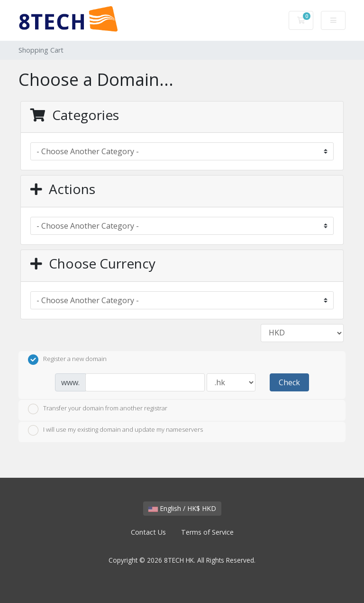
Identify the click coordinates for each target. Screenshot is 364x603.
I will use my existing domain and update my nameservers (115, 430)
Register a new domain (67, 360)
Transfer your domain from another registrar (98, 409)
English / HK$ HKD (182, 508)
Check (289, 382)
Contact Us (148, 532)
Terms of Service (207, 532)
